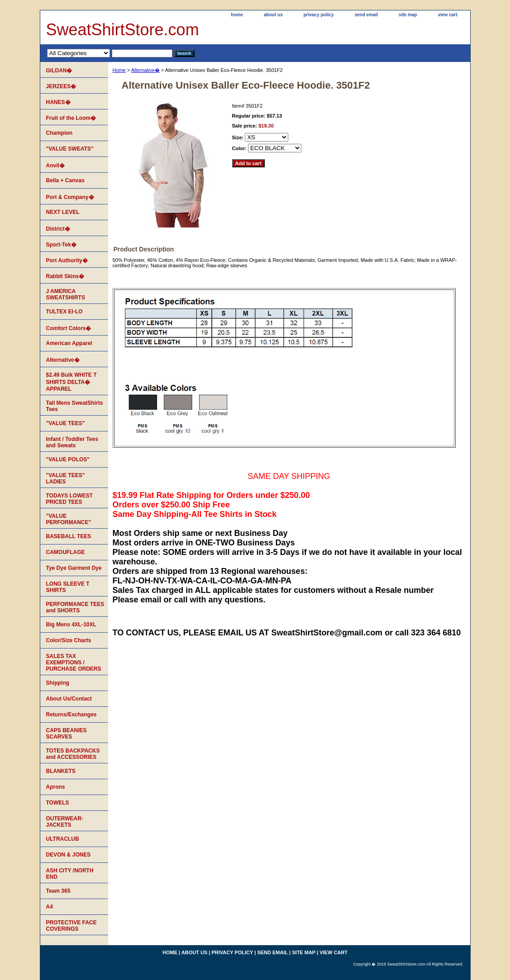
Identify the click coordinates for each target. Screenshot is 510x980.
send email (366, 15)
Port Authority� (67, 260)
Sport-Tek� (61, 245)
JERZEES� (61, 86)
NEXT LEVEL (63, 212)
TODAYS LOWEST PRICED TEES (69, 499)
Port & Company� (70, 197)
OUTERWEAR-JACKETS (65, 822)
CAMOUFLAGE (66, 552)
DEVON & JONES (69, 855)
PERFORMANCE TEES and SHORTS (75, 607)
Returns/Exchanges (71, 715)
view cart (448, 15)
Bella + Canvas (65, 180)
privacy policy (319, 15)
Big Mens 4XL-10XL (71, 625)
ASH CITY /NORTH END (70, 874)
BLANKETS (61, 771)
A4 (50, 907)
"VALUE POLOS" (68, 459)
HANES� (58, 102)
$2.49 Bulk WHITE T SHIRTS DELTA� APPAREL (71, 382)
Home (119, 70)
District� (58, 229)
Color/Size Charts (69, 640)
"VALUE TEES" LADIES (66, 478)
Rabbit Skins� (65, 276)
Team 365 (58, 891)
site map (408, 15)
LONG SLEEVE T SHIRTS (68, 587)
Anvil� (55, 166)
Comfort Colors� (69, 328)
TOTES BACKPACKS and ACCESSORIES (73, 754)
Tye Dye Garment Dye (74, 568)
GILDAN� (59, 71)
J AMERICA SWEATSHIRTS (66, 294)
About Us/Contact (69, 699)
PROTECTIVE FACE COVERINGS (71, 926)
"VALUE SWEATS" (70, 149)
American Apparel (69, 343)
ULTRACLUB (63, 839)
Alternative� (145, 70)
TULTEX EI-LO (64, 312)
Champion (60, 133)
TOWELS (58, 803)
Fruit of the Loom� (71, 118)
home (237, 15)
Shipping (58, 683)
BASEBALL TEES (69, 536)
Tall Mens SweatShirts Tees (75, 406)
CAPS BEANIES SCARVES (67, 734)
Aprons (56, 787)
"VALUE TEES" (66, 423)
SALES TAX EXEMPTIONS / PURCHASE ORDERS (74, 663)
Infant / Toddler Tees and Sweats (72, 442)
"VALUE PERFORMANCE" (69, 519)
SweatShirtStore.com (123, 30)
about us (273, 15)
